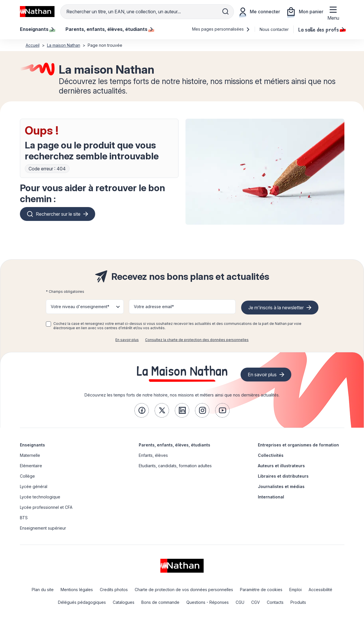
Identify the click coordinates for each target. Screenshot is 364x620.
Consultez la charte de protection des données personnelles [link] (197, 340)
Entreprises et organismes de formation (298, 445)
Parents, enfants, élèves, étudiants (175, 445)
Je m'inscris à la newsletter (276, 308)
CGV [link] (256, 602)
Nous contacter (274, 29)
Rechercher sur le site (58, 214)
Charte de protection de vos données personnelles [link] (184, 590)
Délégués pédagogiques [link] (82, 602)
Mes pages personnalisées (221, 29)
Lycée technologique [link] (40, 497)
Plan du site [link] (43, 590)
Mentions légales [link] (77, 590)
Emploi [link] (295, 590)
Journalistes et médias (281, 486)
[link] (142, 410)
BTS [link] (24, 518)
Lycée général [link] (34, 486)
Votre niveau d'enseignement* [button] (80, 307)
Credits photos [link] (114, 590)
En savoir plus (127, 340)
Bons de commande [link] (160, 602)
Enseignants (32, 445)
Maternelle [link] (30, 455)
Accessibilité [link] (320, 590)
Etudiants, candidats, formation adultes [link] (175, 466)
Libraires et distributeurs (283, 476)
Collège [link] (27, 476)
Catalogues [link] (124, 602)
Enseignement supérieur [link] (43, 528)
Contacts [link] (275, 602)
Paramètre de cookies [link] (261, 590)
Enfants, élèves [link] (153, 455)
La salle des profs (321, 29)
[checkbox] (48, 324)
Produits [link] (298, 602)
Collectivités (271, 455)
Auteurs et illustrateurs (281, 466)
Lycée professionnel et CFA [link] (46, 507)
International (271, 497)
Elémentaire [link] (31, 466)
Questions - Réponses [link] (208, 602)
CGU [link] (240, 602)
